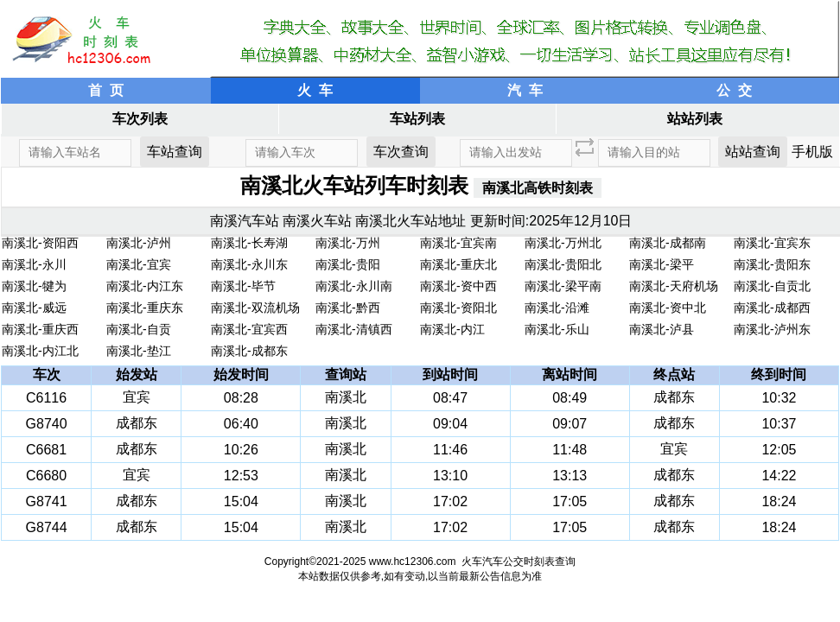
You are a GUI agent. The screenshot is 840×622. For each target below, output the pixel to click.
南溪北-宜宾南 (458, 243)
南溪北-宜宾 (139, 264)
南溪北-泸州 (139, 243)
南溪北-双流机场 (255, 308)
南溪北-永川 (34, 264)
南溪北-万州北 (563, 243)
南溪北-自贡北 (772, 286)
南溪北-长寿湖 (249, 243)
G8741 (47, 501)
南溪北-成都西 (772, 308)
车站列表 (417, 119)
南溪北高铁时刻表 (538, 188)
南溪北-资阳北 (458, 308)
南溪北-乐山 (557, 329)
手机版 (812, 152)
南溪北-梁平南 (563, 286)
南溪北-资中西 (458, 286)
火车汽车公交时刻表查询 (519, 562)
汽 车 (525, 90)
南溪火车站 (317, 221)
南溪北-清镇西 (354, 329)
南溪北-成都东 (249, 351)
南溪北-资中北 (668, 308)
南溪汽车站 (245, 221)
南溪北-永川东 (249, 264)
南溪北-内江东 (145, 286)
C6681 (46, 450)
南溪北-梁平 (662, 264)
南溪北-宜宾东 (772, 243)
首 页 (106, 90)
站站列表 (695, 119)
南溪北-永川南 (354, 286)
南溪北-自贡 (139, 329)
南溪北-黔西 (348, 308)
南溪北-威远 (34, 308)
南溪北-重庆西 (40, 329)
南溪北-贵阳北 (563, 264)
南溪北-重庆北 (458, 264)
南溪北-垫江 (139, 351)
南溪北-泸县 (662, 329)
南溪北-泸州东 (772, 329)
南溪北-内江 (452, 329)
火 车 (315, 90)
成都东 (674, 397)
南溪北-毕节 (243, 286)
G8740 (47, 424)
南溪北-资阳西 (40, 243)
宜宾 (137, 397)
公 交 (734, 90)
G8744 (47, 527)
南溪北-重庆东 (145, 308)
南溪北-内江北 (40, 351)
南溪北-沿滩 (557, 308)
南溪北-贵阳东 (772, 264)
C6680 (46, 476)
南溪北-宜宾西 (249, 329)
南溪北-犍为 (34, 286)
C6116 (46, 398)
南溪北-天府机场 (674, 286)
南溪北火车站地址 (410, 221)
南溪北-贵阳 (348, 264)
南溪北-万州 (348, 243)
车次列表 (140, 119)
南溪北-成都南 (668, 243)
